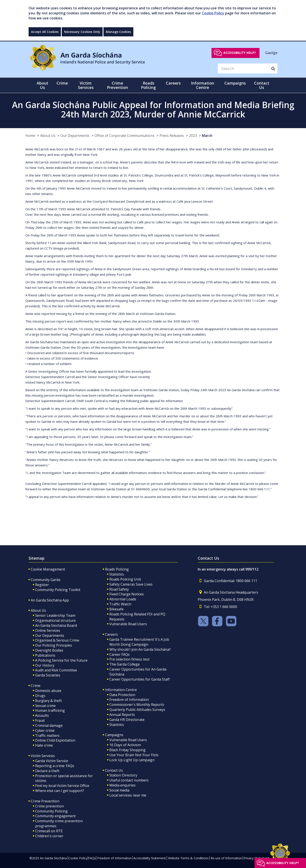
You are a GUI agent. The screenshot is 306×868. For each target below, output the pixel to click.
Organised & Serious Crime (57, 640)
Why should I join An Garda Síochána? (140, 649)
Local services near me (128, 795)
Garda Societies (48, 675)
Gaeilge (271, 53)
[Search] (243, 68)
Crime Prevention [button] (117, 85)
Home (30, 136)
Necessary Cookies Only (82, 32)
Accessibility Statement (150, 858)
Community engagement (55, 816)
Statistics (117, 574)
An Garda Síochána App (50, 600)
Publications (45, 655)
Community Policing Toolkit (58, 590)
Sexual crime (45, 706)
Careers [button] (173, 83)
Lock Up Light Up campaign (132, 760)
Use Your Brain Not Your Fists (134, 755)
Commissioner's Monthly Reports (137, 705)
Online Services (48, 630)
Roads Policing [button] (148, 85)
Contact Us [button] (262, 85)
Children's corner (49, 836)
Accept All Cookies (45, 32)
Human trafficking (50, 710)
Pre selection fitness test (129, 659)
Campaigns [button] (235, 83)
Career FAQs (119, 654)
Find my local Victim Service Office (62, 786)
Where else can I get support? (60, 791)
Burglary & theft (48, 701)
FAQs (92, 858)
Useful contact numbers (129, 780)
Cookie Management (48, 569)
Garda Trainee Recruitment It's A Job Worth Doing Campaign (139, 642)
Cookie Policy (213, 13)
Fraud (40, 720)
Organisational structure (55, 620)
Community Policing (51, 811)
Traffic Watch (120, 604)
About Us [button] (42, 85)
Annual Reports (122, 715)
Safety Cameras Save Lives (131, 584)
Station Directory (123, 775)
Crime (36, 686)
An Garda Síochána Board (56, 625)
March (207, 136)
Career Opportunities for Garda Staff (139, 679)
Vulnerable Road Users (128, 624)
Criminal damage (49, 725)
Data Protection (122, 695)
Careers (111, 634)
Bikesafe (116, 609)
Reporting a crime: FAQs (55, 766)
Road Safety (119, 589)
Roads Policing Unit (125, 579)
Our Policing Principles (54, 645)
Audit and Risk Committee (56, 670)
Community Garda (46, 580)
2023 (193, 136)
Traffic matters (47, 736)
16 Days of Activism (125, 745)
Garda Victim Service (52, 761)
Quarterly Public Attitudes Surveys (137, 710)
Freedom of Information (129, 700)
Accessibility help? (240, 53)
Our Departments (75, 136)
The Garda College (125, 664)
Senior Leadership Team (55, 615)
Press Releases (172, 136)
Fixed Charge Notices (127, 594)
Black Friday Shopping (127, 750)
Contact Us (114, 770)
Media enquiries (122, 785)
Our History (45, 665)
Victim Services (43, 756)
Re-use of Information (226, 858)
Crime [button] (62, 83)
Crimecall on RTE (49, 831)
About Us (48, 136)
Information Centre (121, 690)
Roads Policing (117, 569)
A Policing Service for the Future (61, 660)
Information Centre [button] (203, 85)
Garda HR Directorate (127, 720)
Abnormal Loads (123, 599)
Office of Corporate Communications (125, 136)
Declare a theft (47, 771)
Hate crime (44, 745)
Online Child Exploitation (55, 740)
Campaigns (114, 735)
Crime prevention (49, 806)
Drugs (40, 696)
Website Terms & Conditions (188, 858)
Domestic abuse (48, 691)
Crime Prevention (45, 801)
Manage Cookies (118, 32)
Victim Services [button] (86, 85)
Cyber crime (45, 730)
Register (42, 585)
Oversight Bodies (49, 650)
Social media (119, 790)
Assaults (42, 715)
